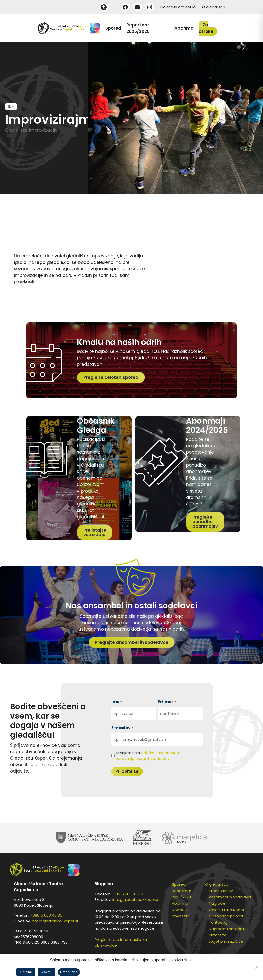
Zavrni (47, 972)
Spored (113, 28)
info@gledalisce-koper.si (55, 921)
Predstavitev (221, 891)
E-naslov (122, 728)
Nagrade (217, 903)
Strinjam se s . (148, 756)
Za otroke (206, 28)
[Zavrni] (257, 967)
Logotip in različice (226, 941)
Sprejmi (26, 972)
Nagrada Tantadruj (227, 929)
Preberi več (69, 972)
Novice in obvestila (178, 7)
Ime (117, 702)
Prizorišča (218, 935)
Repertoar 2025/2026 (138, 28)
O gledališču (214, 7)
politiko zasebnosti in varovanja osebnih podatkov (148, 756)
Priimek (167, 702)
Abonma (184, 28)
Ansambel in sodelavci (230, 897)
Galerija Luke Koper (227, 910)
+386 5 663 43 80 (46, 915)
